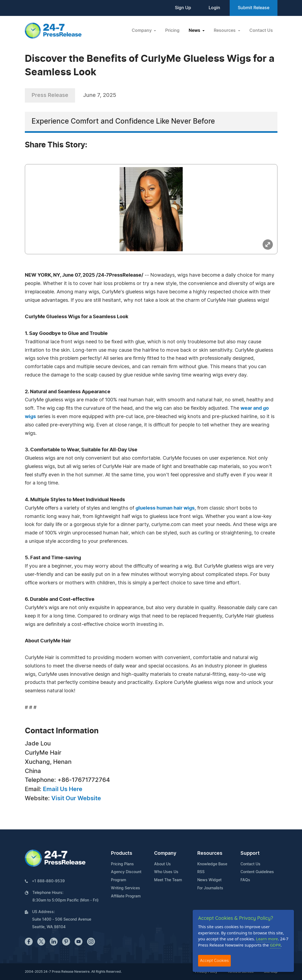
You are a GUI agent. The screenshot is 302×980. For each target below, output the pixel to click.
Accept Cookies (214, 960)
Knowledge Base (212, 864)
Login (214, 8)
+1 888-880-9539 (48, 881)
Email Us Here (63, 789)
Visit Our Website (76, 798)
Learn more (267, 939)
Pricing (172, 30)
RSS (201, 872)
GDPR (275, 945)
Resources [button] (225, 30)
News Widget (209, 880)
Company (165, 853)
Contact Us (261, 30)
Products (122, 853)
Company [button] (142, 30)
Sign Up (183, 8)
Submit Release (254, 8)
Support (250, 853)
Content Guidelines (257, 872)
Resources (210, 853)
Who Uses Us (166, 872)
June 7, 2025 (100, 95)
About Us (162, 864)
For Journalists (210, 888)
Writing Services (125, 888)
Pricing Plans (122, 864)
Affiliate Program (126, 896)
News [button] (195, 30)
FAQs (245, 880)
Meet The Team (168, 880)
